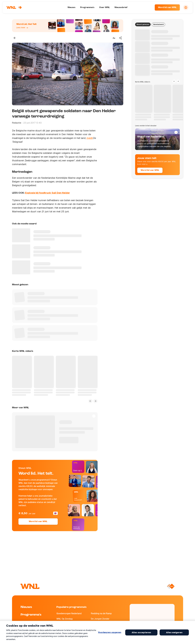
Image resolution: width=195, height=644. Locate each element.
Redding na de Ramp (101, 613)
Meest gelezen (143, 24)
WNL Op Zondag (64, 619)
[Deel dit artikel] (121, 38)
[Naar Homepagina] (14, 7)
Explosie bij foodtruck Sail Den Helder (48, 193)
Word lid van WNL (167, 7)
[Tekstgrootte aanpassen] (114, 38)
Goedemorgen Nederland (69, 613)
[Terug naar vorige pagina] (15, 38)
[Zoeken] (149, 7)
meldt (90, 138)
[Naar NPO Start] (171, 586)
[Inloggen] (186, 7)
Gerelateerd (158, 24)
